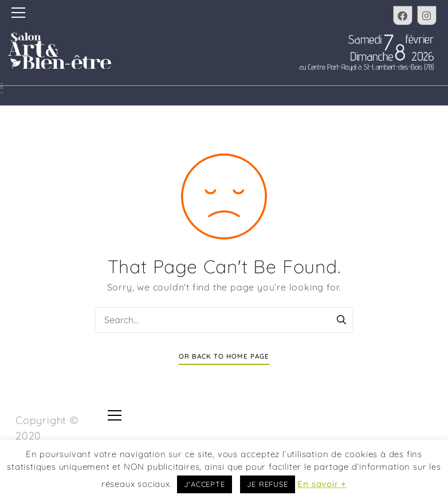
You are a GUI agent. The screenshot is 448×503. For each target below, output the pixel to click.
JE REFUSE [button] (267, 484)
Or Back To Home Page (224, 356)
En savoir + (322, 484)
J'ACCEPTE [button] (204, 484)
